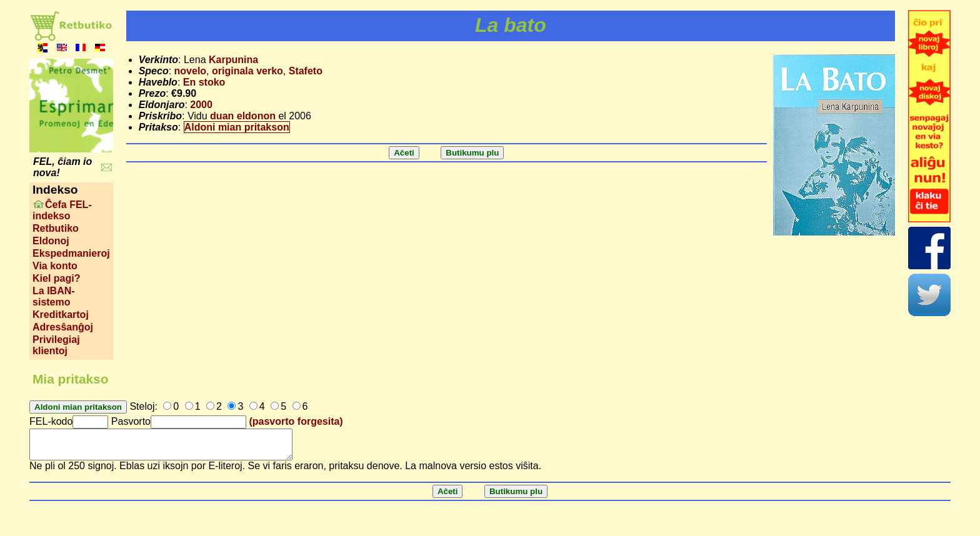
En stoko (204, 82)
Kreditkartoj (61, 315)
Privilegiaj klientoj (56, 345)
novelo (191, 71)
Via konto (55, 266)
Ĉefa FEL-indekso (62, 210)
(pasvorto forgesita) (296, 421)
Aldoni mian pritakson (237, 127)
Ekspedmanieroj (71, 253)
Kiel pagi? (56, 278)
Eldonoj (51, 241)
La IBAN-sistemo (54, 296)
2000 (201, 105)
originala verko (247, 71)
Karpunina (233, 60)
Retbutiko (56, 228)
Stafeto (306, 71)
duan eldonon (243, 116)
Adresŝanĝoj (63, 327)
